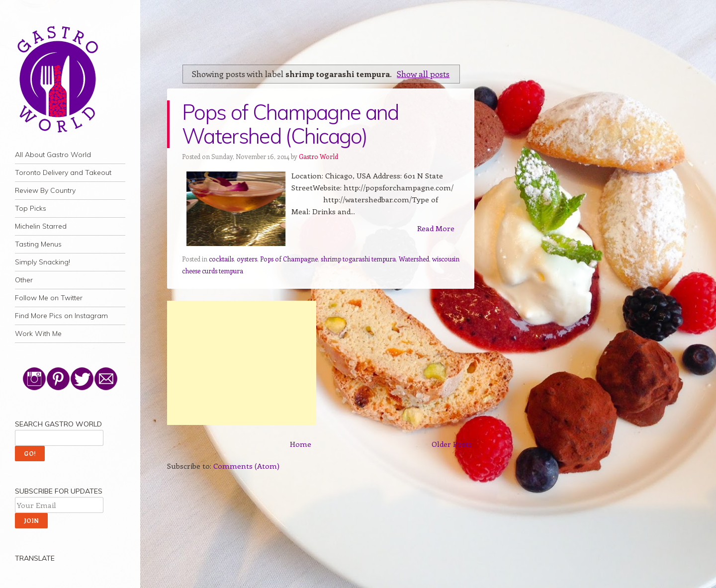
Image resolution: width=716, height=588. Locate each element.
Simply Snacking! (43, 262)
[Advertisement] (242, 363)
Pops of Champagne (289, 259)
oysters (247, 259)
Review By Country (45, 190)
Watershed (414, 259)
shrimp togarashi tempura (358, 259)
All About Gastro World (53, 155)
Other (24, 280)
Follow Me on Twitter (49, 298)
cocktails (221, 259)
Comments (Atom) (246, 466)
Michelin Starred (41, 226)
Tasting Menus (38, 244)
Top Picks (31, 208)
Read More (436, 228)
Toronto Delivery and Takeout (63, 172)
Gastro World (318, 156)
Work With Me (38, 334)
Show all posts (423, 74)
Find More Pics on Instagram (61, 316)
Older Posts (452, 444)
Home (301, 444)
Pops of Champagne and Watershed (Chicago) (290, 124)
